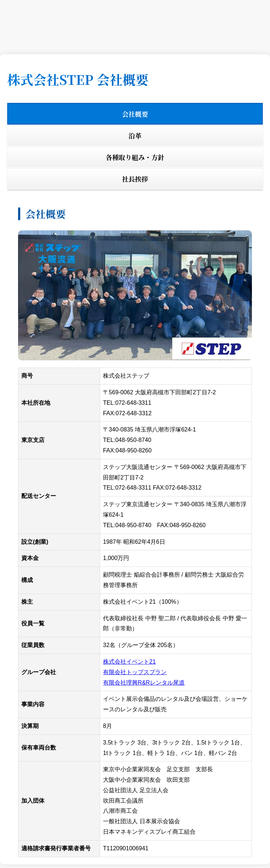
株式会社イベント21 (129, 662)
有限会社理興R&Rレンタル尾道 (144, 683)
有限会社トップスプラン (135, 672)
